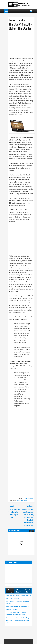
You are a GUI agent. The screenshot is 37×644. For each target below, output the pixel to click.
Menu (6, 11)
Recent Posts (10, 591)
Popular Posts (18, 591)
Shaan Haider (29, 498)
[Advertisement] (22, 43)
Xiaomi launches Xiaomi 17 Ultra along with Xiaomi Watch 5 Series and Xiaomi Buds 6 (18, 620)
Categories (27, 591)
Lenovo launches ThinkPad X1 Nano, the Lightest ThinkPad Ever (21, 24)
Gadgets (20, 500)
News (26, 500)
